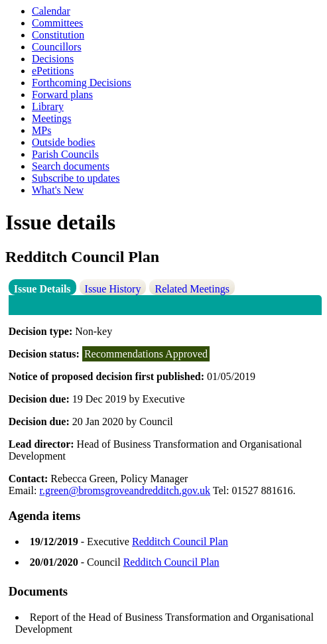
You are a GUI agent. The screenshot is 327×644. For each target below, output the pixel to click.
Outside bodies (64, 142)
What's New (58, 190)
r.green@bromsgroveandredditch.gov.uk (125, 490)
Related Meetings (192, 289)
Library (48, 106)
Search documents (71, 166)
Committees (57, 23)
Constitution (58, 35)
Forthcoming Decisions (82, 83)
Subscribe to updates (76, 178)
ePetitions (53, 71)
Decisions (53, 59)
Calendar (51, 11)
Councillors (57, 47)
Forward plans (62, 95)
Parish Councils (65, 154)
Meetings (52, 118)
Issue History (113, 289)
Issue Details (42, 289)
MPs (41, 130)
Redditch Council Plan (180, 542)
